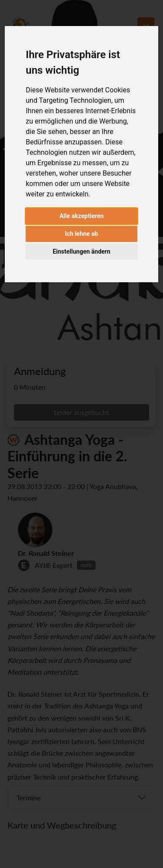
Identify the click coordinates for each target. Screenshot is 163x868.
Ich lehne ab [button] (81, 234)
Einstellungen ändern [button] (81, 251)
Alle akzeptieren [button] (82, 216)
